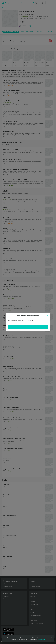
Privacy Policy (41, 639)
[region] (28, 639)
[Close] (48, 316)
